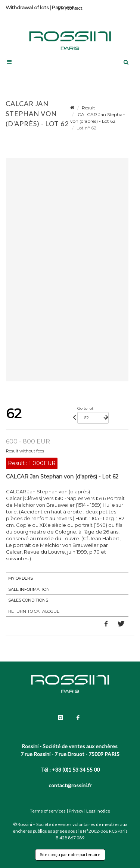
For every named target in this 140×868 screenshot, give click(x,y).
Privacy (76, 811)
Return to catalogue (34, 611)
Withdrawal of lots (27, 7)
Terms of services (48, 811)
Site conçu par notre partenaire (70, 854)
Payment (63, 7)
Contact (74, 8)
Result (88, 108)
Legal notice (98, 811)
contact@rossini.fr (70, 785)
